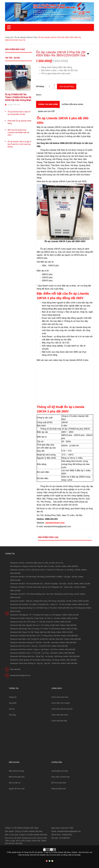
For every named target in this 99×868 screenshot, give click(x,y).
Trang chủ (9, 37)
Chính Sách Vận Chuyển (61, 703)
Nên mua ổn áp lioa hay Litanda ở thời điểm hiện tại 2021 (18, 132)
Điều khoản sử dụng (16, 771)
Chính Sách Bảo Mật (59, 721)
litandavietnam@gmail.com (20, 675)
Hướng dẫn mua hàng (60, 771)
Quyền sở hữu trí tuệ (17, 789)
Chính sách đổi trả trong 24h (62, 709)
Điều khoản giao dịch (17, 777)
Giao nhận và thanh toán (61, 777)
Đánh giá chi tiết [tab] (46, 111)
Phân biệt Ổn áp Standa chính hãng (19, 122)
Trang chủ (13, 697)
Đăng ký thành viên (59, 789)
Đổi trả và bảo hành (59, 783)
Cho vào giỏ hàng (67, 87)
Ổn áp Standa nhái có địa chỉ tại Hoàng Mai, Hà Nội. (19, 113)
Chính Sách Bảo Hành (60, 715)
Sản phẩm (13, 703)
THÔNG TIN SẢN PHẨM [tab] (48, 104)
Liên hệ (12, 709)
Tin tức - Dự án (12, 58)
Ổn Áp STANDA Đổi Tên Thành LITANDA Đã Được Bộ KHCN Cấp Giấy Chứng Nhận (18, 97)
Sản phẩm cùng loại (48, 537)
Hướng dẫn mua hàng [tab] (73, 104)
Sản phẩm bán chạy (15, 49)
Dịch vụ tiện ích (15, 783)
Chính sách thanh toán (60, 697)
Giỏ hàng (12, 715)
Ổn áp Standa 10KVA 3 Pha (26, 37)
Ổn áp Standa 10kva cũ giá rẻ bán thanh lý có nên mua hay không (19, 144)
